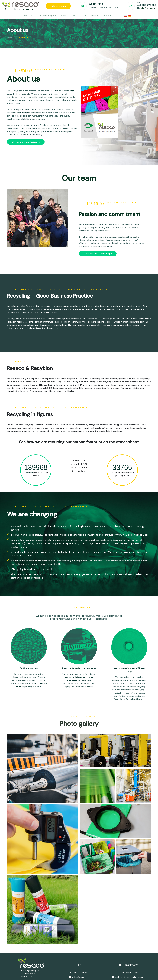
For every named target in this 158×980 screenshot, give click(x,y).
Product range (47, 15)
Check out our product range (26, 142)
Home (10, 38)
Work (75, 15)
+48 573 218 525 (80, 973)
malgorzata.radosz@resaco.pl (130, 977)
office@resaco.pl (80, 977)
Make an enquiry (58, 6)
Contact (107, 15)
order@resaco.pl (147, 8)
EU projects (90, 15)
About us (28, 15)
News (63, 15)
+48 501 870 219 (130, 973)
